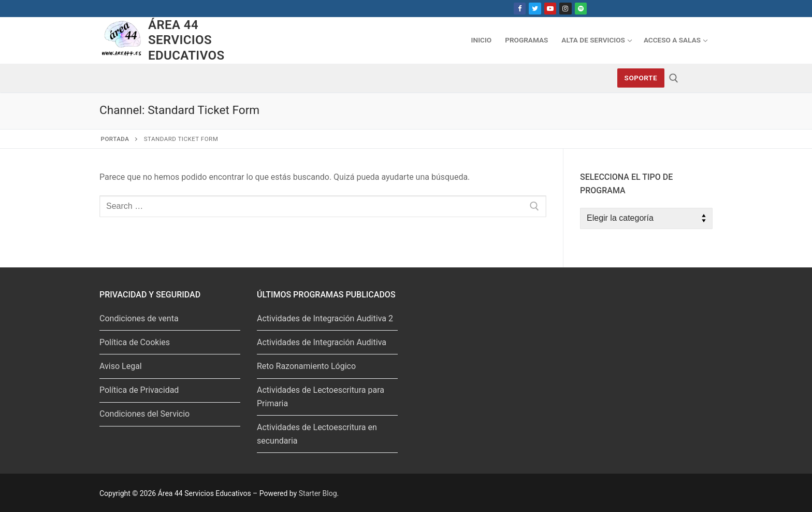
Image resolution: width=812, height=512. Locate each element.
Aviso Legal (121, 366)
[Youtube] (550, 9)
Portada (115, 139)
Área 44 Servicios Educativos (186, 40)
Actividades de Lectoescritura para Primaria (321, 397)
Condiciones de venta (139, 318)
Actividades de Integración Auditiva (322, 342)
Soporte (641, 78)
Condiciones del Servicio (144, 414)
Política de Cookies (135, 342)
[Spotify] (581, 9)
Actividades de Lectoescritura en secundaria (317, 434)
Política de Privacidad (139, 390)
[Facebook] (520, 9)
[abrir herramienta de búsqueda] (674, 78)
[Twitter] (535, 9)
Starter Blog (318, 493)
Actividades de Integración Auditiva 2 (325, 318)
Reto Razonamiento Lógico (306, 366)
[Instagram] (565, 9)
